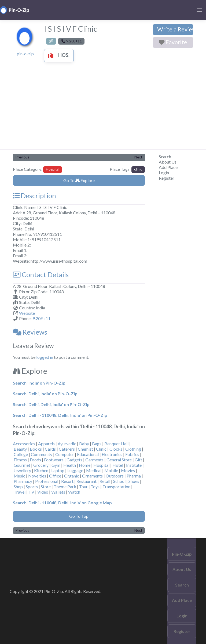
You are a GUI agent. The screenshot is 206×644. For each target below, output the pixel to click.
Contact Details (41, 274)
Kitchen (41, 470)
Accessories (24, 444)
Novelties (37, 476)
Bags (97, 444)
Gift (138, 460)
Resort (67, 481)
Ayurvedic (67, 444)
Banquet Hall (116, 444)
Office (55, 476)
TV (31, 492)
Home (85, 465)
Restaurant (87, 481)
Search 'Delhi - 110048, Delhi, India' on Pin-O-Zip (60, 415)
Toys (95, 486)
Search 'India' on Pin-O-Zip (39, 383)
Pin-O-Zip (182, 554)
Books (36, 449)
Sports (32, 486)
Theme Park (65, 486)
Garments (94, 460)
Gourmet (22, 465)
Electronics (112, 454)
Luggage (75, 470)
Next (138, 157)
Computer (65, 454)
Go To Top (79, 516)
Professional (47, 481)
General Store (119, 460)
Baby (84, 444)
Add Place (168, 167)
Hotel (118, 465)
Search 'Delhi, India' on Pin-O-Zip (45, 394)
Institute (134, 465)
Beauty (20, 449)
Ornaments (92, 476)
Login (164, 173)
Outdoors (115, 476)
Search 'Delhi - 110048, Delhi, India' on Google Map (62, 503)
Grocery (41, 465)
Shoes (134, 481)
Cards (50, 449)
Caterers (67, 449)
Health (70, 465)
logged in (45, 357)
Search (165, 156)
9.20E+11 (41, 318)
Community (42, 454)
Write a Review (175, 29)
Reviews (30, 332)
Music (19, 476)
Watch (74, 492)
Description (34, 196)
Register (167, 178)
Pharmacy (23, 481)
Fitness (20, 460)
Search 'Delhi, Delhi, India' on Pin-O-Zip (51, 404)
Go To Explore (79, 180)
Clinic (101, 449)
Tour (83, 486)
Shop (18, 486)
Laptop (58, 470)
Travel (20, 492)
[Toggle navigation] (199, 10)
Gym (56, 465)
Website (27, 313)
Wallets (58, 492)
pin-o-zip (25, 54)
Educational (88, 454)
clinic (138, 169)
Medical (94, 470)
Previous (22, 157)
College (21, 454)
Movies (128, 470)
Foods (35, 460)
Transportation (116, 486)
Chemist (85, 449)
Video (43, 492)
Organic (72, 476)
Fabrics (132, 454)
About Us (168, 162)
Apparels (46, 444)
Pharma (134, 476)
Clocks (116, 449)
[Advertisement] (103, 109)
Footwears (54, 460)
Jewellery (22, 470)
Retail (105, 481)
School (119, 481)
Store (46, 486)
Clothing (133, 449)
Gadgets (74, 460)
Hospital (64, 55)
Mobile (111, 470)
